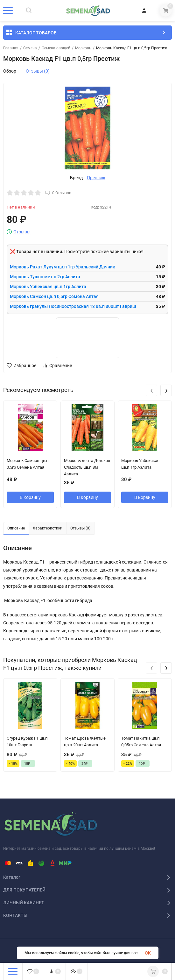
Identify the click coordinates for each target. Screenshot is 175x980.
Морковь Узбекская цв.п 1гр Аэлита (48, 287)
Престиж (96, 178)
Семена (30, 48)
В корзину (30, 497)
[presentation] (151, 390)
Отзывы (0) (38, 71)
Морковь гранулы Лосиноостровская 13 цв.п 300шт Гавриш (73, 306)
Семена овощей (56, 48)
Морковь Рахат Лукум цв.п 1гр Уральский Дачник (63, 267)
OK (148, 953)
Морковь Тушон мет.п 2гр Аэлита (45, 277)
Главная (11, 48)
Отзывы (22, 232)
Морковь (83, 48)
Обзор (10, 71)
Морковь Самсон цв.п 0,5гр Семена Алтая (54, 296)
